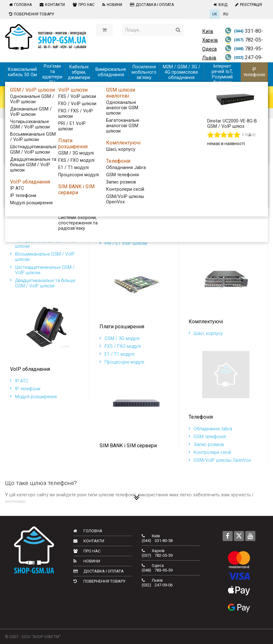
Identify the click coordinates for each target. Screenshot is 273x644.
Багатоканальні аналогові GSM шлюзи (224, 236)
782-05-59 (244, 44)
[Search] (178, 30)
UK (215, 14)
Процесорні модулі (122, 362)
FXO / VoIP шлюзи (121, 228)
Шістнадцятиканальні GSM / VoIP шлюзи (42, 270)
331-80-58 (244, 35)
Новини (111, 5)
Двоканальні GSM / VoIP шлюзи (46, 233)
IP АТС (19, 381)
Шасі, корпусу (206, 333)
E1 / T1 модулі (117, 354)
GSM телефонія (207, 437)
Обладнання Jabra (210, 429)
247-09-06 (244, 61)
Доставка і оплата (151, 5)
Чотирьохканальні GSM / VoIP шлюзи (44, 244)
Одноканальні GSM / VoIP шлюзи (40, 223)
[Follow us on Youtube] (250, 536)
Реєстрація (248, 5)
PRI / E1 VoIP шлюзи (123, 243)
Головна (20, 5)
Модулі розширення (33, 397)
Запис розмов (206, 445)
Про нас (83, 5)
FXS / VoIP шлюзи (121, 220)
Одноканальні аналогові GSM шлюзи (222, 223)
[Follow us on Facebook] (228, 536)
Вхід (220, 5)
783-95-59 (244, 53)
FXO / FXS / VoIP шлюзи (127, 236)
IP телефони (25, 389)
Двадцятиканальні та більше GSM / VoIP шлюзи (43, 283)
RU (226, 14)
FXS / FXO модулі (120, 346)
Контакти (51, 5)
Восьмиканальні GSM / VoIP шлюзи (42, 257)
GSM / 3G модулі (119, 339)
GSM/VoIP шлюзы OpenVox (220, 460)
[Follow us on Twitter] (239, 536)
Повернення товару (31, 14)
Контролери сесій (210, 452)
